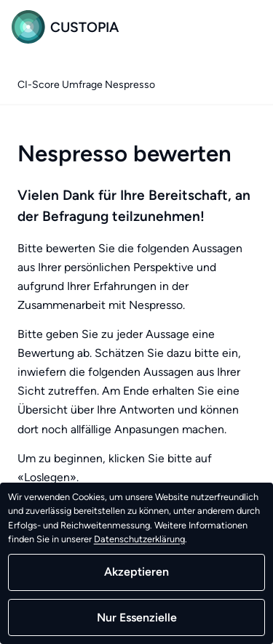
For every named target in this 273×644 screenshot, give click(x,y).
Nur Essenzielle (137, 617)
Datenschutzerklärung (139, 539)
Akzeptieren (136, 572)
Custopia (65, 27)
